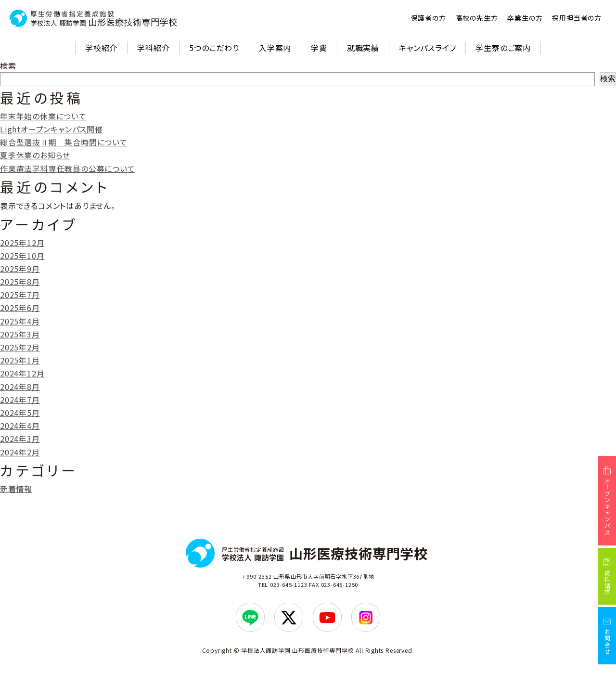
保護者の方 (429, 18)
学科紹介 (153, 48)
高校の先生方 (477, 18)
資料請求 (607, 583)
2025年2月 (20, 347)
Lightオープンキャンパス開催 (51, 129)
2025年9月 (20, 269)
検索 (8, 65)
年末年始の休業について (43, 116)
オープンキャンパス (607, 507)
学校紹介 (101, 48)
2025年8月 (20, 282)
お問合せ (607, 642)
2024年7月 (20, 400)
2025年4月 (20, 321)
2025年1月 (20, 360)
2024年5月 (20, 413)
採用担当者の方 (577, 18)
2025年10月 (22, 256)
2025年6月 (20, 308)
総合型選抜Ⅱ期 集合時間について (64, 142)
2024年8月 (20, 387)
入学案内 (275, 48)
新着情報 (16, 489)
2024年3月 (20, 439)
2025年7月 (20, 295)
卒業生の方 (525, 18)
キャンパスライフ (427, 48)
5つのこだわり (214, 48)
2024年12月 (22, 373)
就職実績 (363, 48)
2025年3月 (20, 334)
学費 (319, 48)
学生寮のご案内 (503, 48)
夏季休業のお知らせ (35, 155)
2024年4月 (20, 426)
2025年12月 (22, 243)
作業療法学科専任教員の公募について (68, 168)
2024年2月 (20, 452)
